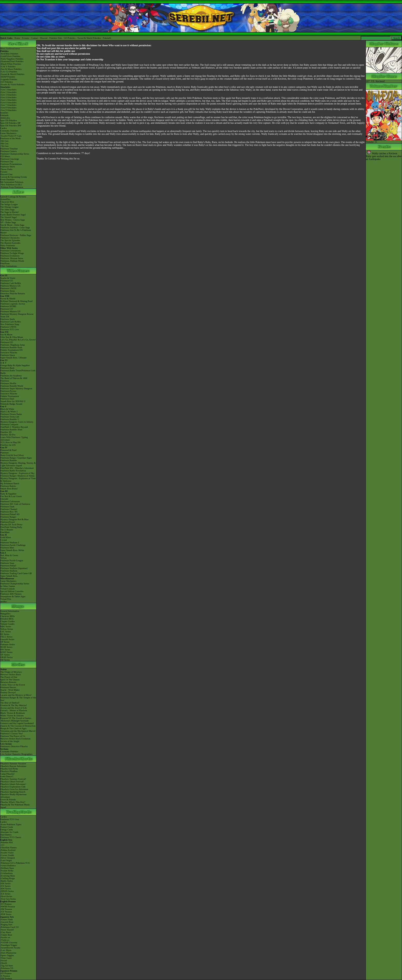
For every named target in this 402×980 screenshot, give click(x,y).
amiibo (3, 602)
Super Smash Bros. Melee (12, 550)
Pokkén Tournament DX (12, 350)
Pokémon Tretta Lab (10, 417)
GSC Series (6, 632)
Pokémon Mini (7, 548)
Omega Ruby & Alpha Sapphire (15, 365)
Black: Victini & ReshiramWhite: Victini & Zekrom (13, 714)
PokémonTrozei (8, 522)
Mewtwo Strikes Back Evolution (15, 739)
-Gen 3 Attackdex (8, 95)
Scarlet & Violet (8, 278)
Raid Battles (6, 835)
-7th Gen (4, 146)
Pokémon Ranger (8, 517)
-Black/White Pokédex (11, 64)
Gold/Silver (6, 537)
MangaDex (5, 614)
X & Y (3, 363)
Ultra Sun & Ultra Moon (12, 337)
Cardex (4, 128)
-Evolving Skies (8, 876)
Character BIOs (7, 616)
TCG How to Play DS (10, 442)
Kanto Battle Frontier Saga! (13, 215)
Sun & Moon (6, 335)
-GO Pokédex (7, 82)
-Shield (4, 963)
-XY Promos (6, 912)
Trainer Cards (7, 827)
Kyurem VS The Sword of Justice (16, 718)
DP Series (5, 642)
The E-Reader (7, 530)
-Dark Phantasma (8, 953)
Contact (35, 38)
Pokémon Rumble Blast (11, 430)
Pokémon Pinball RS (10, 514)
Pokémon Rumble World (12, 386)
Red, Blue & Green (9, 555)
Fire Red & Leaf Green (11, 496)
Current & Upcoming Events (14, 177)
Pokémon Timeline (9, 149)
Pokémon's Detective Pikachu (14, 746)
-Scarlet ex (5, 937)
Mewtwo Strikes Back (11, 674)
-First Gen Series (8, 899)
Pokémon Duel (7, 399)
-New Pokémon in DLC (11, 185)
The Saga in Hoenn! (9, 212)
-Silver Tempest (8, 858)
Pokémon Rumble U (10, 419)
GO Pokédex (70, 38)
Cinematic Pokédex (9, 131)
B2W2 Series (6, 652)
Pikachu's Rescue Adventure (13, 766)
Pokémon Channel (9, 509)
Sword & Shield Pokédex (89, 38)
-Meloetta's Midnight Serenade (14, 721)
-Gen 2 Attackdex (8, 92)
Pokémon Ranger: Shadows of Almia (17, 476)
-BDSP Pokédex (8, 77)
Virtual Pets (6, 599)
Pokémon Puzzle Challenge (13, 545)
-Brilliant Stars (7, 868)
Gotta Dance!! (7, 776)
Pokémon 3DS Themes (11, 594)
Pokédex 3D (6, 432)
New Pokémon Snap (10, 324)
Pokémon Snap (7, 563)
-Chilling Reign (7, 878)
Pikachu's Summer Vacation (13, 764)
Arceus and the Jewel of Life (14, 708)
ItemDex (4, 113)
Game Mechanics (8, 133)
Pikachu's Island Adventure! (13, 784)
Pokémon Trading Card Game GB (16, 573)
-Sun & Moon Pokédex (11, 69)
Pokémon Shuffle (8, 383)
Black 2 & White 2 (9, 412)
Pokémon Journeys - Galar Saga (15, 227)
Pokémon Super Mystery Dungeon (16, 388)
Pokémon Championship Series (15, 154)
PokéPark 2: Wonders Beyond (14, 427)
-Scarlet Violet (7, 853)
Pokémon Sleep (7, 291)
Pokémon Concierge (10, 159)
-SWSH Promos (8, 907)
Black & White (7, 409)
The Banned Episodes (10, 243)
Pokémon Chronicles (10, 238)
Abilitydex (5, 118)
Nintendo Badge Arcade (11, 404)
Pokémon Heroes (8, 687)
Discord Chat (6, 174)
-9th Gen (4, 141)
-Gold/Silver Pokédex (10, 56)
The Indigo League (9, 204)
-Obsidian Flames (8, 848)
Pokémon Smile (8, 319)
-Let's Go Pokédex (9, 72)
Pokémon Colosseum (10, 501)
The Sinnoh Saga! (9, 217)
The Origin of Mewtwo (11, 672)
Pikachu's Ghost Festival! (12, 782)
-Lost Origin (6, 860)
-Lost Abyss (6, 950)
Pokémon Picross (8, 391)
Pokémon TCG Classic (11, 837)
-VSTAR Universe (9, 943)
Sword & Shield (8, 299)
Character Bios (7, 202)
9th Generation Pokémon (12, 182)
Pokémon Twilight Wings (12, 253)
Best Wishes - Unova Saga (12, 220)
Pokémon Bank (7, 368)
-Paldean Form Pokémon (12, 187)
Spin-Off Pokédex (9, 120)
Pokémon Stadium (9, 571)
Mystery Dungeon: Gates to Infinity (17, 422)
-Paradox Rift (7, 842)
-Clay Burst (6, 932)
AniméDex (5, 199)
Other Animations (8, 266)
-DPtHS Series (7, 891)
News (3, 49)
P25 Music (5, 156)
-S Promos (5, 976)
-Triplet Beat (6, 935)
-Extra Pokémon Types (11, 824)
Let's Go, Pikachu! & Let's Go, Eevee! (18, 340)
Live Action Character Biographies (16, 754)
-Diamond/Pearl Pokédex (12, 61)
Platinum (4, 453)
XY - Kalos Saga (8, 222)
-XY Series (5, 886)
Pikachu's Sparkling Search (13, 792)
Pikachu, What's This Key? (13, 802)
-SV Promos (6, 904)
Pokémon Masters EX (10, 286)
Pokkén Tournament (9, 396)
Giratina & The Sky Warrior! (14, 705)
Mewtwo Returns (8, 682)
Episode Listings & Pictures (13, 197)
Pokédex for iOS (8, 445)
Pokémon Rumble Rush (11, 347)
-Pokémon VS (7, 968)
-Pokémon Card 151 (10, 927)
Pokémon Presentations (11, 164)
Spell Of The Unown (10, 680)
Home (17, 38)
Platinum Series (8, 644)
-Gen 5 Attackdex (8, 100)
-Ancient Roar (7, 922)
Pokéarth (107, 38)
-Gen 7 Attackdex (8, 105)
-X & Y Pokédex (8, 66)
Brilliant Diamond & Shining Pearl (16, 301)
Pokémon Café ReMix (11, 283)
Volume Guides (7, 624)
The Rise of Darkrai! (10, 703)
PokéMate (5, 532)
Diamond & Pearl (8, 450)
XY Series (5, 655)
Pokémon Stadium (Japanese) (14, 568)
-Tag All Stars (7, 966)
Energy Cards (7, 830)
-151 (2, 845)
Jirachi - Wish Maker (10, 690)
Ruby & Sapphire (8, 494)
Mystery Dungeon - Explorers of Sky (17, 473)
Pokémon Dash (7, 507)
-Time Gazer (6, 958)
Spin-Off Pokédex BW (11, 126)
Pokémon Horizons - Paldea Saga (16, 235)
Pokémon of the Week (10, 138)
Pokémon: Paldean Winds (12, 261)
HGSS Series (6, 647)
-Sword (4, 960)
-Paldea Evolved (8, 850)
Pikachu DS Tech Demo (11, 525)
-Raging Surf (6, 925)
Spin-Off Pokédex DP (10, 123)
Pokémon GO (7, 281)
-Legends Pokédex (9, 79)
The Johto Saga (7, 210)
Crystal (4, 540)
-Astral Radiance (8, 865)
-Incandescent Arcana (10, 948)
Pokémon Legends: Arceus (13, 304)
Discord (44, 38)
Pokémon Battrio (8, 486)
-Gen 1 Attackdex (8, 90)
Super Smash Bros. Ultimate (13, 358)
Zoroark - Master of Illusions (14, 710)
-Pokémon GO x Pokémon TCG (15, 863)
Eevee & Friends (8, 800)
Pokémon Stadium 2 (10, 543)
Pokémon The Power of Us (13, 736)
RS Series (5, 634)
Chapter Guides (7, 621)
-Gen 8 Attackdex (8, 108)
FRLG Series (6, 637)
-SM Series (5, 883)
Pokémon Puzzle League (12, 560)
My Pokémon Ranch (10, 483)
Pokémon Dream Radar (11, 414)
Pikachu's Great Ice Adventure (14, 789)
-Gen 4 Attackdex (8, 97)
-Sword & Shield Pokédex (12, 74)
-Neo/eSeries (6, 896)
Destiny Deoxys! (8, 692)
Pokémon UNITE (8, 288)
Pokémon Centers (8, 151)
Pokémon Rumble (9, 460)
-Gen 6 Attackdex (8, 102)
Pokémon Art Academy (11, 376)
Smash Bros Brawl (9, 489)
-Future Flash (6, 919)
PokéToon (5, 263)
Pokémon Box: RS (9, 512)
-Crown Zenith (7, 855)
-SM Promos (6, 909)
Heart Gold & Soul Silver (12, 455)
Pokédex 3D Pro (8, 435)
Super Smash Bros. (9, 576)
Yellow (4, 558)
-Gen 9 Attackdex (8, 110)
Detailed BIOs (7, 619)
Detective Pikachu (9, 353)
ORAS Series (6, 657)
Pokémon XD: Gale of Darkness (15, 504)
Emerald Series (7, 639)
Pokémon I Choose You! (12, 734)
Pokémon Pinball (8, 566)
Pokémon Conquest (9, 424)
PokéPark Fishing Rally (11, 527)
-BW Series (6, 889)
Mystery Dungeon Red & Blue (14, 519)
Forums (26, 38)
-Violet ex (5, 940)
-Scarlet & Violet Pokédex (12, 84)
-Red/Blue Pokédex (9, 54)
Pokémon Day (7, 161)
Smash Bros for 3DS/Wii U (13, 401)
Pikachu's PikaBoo (9, 771)
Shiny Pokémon (8, 245)
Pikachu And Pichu (9, 769)
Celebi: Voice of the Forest (13, 685)
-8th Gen (4, 144)
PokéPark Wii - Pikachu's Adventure (17, 468)
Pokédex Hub (56, 38)
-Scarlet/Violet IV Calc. (11, 136)
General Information (10, 611)
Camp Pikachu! (7, 774)
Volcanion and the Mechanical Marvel (18, 731)
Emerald (4, 499)
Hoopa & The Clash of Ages (13, 728)
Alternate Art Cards (9, 832)
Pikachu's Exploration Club (13, 787)
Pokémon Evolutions (10, 256)
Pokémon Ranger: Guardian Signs (16, 458)
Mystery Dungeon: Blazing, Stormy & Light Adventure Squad (18, 464)
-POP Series (6, 914)
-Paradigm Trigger (9, 945)
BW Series (5, 650)
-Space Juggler (7, 955)
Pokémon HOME (8, 306)
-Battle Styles (7, 881)
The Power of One (9, 677)
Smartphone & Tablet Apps (13, 596)
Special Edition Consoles (12, 591)
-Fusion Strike (7, 871)
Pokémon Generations (11, 251)
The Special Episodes (10, 240)
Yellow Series (7, 629)
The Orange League (9, 207)
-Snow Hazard (7, 930)
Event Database (7, 179)
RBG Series (6, 626)
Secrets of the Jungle (10, 741)
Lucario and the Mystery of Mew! (16, 695)
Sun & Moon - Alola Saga (12, 225)
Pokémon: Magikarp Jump (13, 345)
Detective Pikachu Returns (13, 293)
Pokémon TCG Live (10, 329)
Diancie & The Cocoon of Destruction (18, 726)
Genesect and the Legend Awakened (17, 723)
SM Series (5, 660)
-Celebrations (7, 873)
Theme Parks (6, 169)
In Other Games (8, 586)
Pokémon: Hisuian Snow (12, 258)
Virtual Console (8, 589)
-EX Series (5, 894)
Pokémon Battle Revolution (13, 471)
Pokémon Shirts (8, 167)
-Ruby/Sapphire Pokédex (12, 59)
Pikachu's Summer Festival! (13, 779)
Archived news (13, 49)
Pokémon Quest (8, 355)
